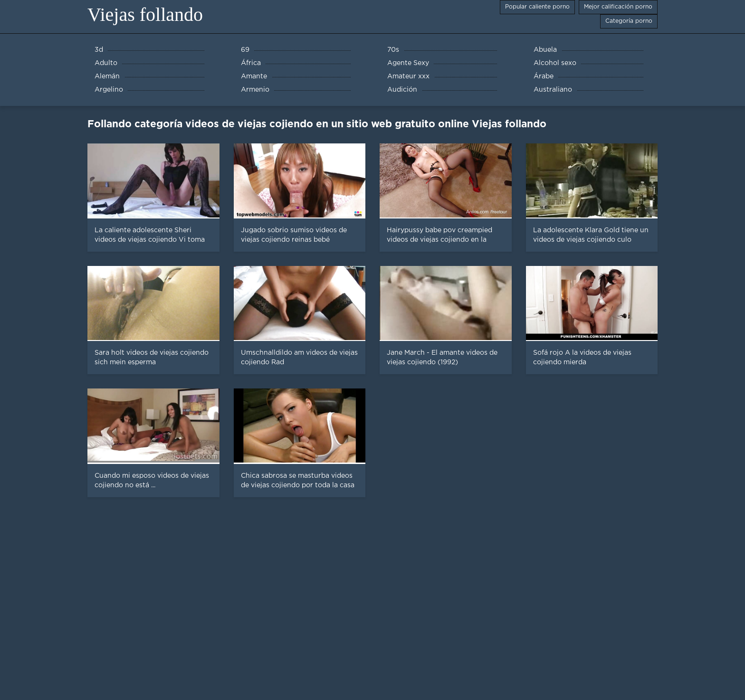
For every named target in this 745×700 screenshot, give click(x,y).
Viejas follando (145, 14)
